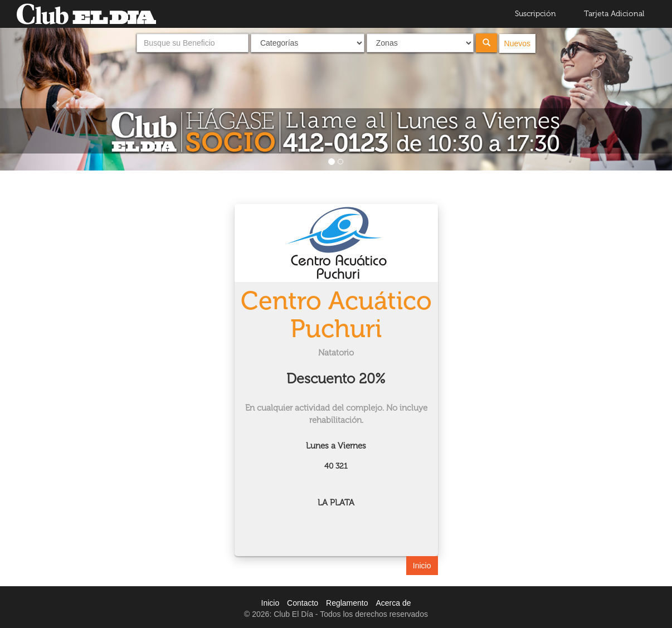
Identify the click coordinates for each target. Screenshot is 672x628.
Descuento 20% (336, 379)
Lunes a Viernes (336, 446)
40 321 (336, 466)
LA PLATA (336, 503)
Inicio (422, 566)
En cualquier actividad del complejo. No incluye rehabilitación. (336, 414)
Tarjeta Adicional (614, 14)
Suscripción (535, 14)
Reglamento (347, 603)
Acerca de (393, 603)
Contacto (303, 603)
